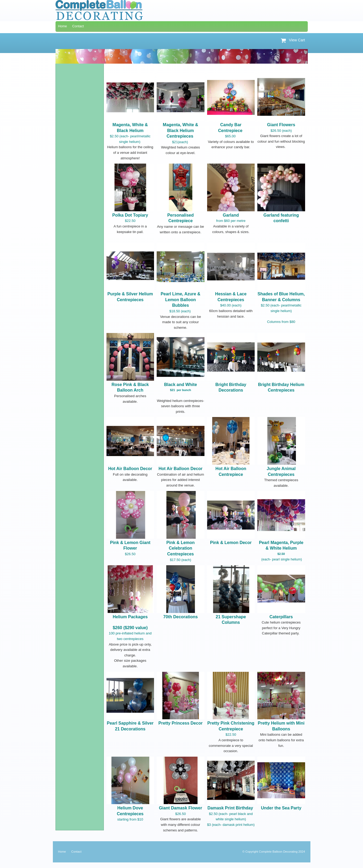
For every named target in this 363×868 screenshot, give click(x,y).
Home (62, 852)
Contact (76, 852)
